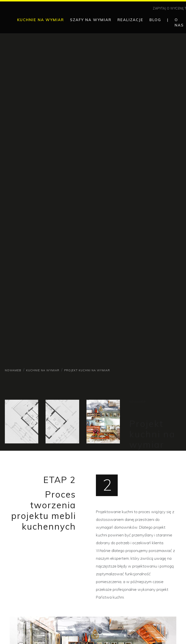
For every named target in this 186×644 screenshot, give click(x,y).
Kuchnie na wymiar (43, 370)
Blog (155, 20)
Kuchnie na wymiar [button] (41, 20)
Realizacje (130, 20)
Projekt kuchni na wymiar (87, 370)
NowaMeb (13, 370)
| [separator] (168, 20)
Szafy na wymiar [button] (91, 20)
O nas (179, 23)
